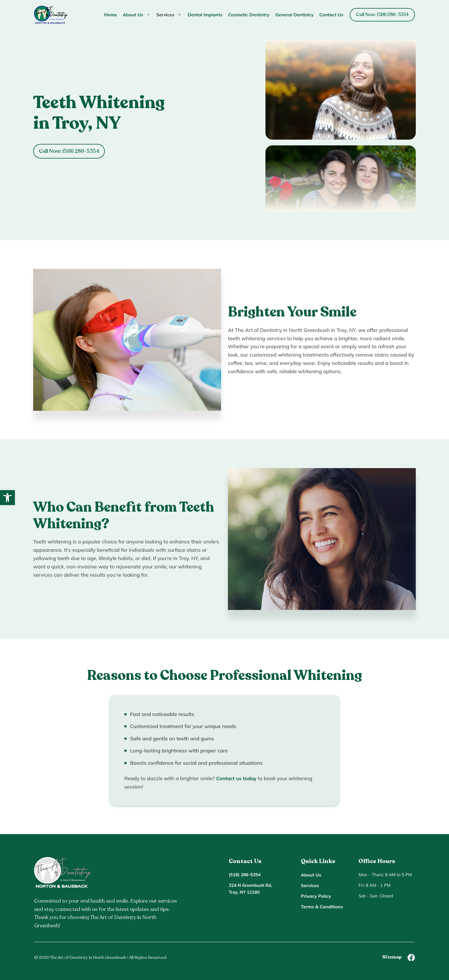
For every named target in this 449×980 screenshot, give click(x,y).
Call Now (70, 151)
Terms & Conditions (322, 907)
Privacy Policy (316, 896)
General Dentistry (294, 15)
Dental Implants (205, 15)
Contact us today (237, 778)
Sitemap (392, 957)
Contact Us (331, 15)
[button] (7, 498)
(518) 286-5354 (245, 875)
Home (111, 15)
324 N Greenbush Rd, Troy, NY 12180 (250, 889)
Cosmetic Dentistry (249, 15)
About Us (138, 15)
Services (171, 15)
